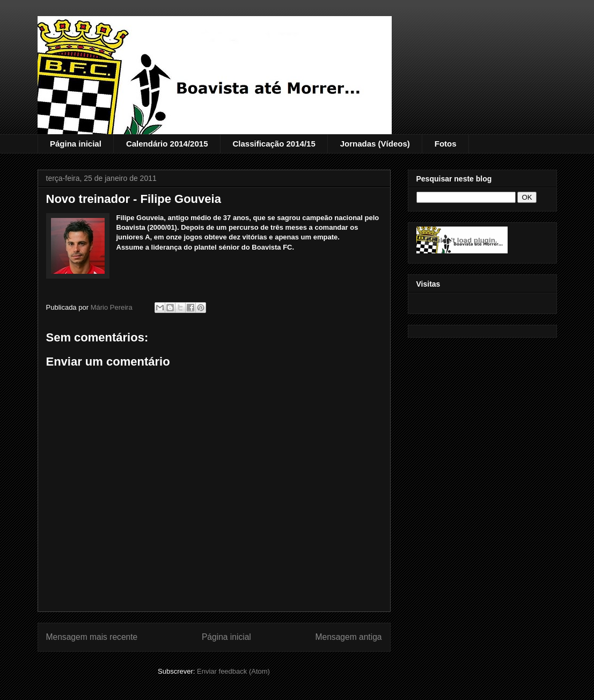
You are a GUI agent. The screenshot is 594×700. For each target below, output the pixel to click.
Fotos (446, 144)
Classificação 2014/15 (274, 144)
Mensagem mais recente (92, 637)
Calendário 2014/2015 (167, 144)
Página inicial (76, 144)
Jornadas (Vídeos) (375, 144)
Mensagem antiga (349, 637)
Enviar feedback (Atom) (233, 671)
